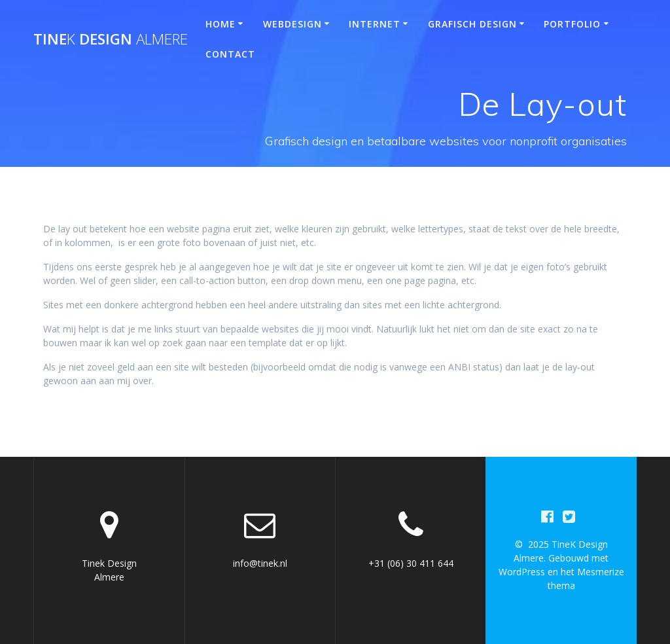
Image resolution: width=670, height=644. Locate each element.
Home (220, 24)
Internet (375, 24)
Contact (230, 54)
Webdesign (292, 24)
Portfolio (572, 24)
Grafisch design (472, 24)
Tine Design (111, 39)
